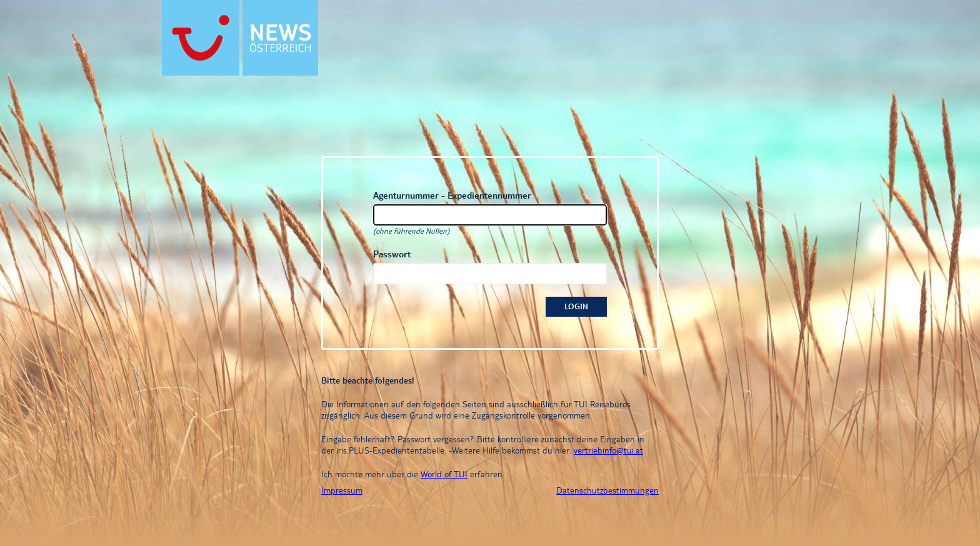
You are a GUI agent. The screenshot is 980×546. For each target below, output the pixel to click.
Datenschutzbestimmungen (607, 490)
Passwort (392, 254)
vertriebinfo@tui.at (608, 450)
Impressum (342, 490)
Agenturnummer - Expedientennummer (452, 195)
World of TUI (444, 474)
